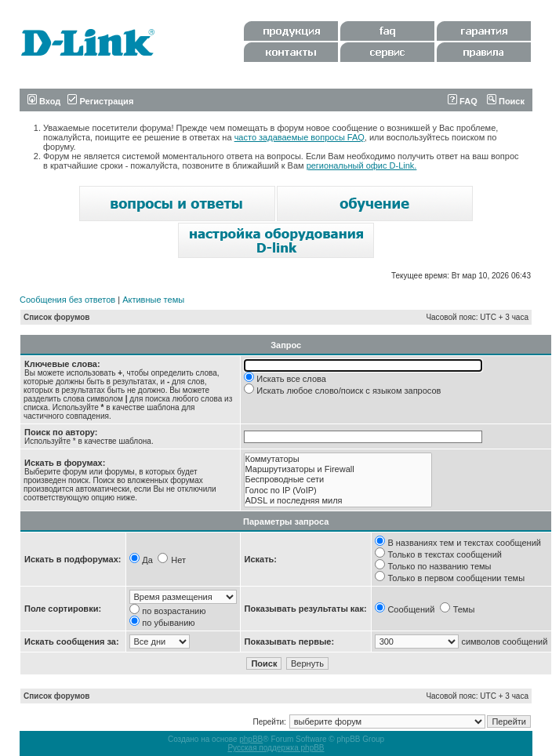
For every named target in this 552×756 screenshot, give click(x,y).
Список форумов (57, 317)
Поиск (506, 101)
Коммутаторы (338, 459)
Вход (44, 101)
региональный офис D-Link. (362, 165)
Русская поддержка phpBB (276, 748)
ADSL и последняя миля (338, 501)
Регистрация (100, 101)
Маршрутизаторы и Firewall (338, 469)
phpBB (251, 739)
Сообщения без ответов (67, 300)
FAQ (463, 101)
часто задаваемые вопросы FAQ (300, 137)
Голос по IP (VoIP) (338, 491)
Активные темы (153, 300)
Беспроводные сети (338, 480)
